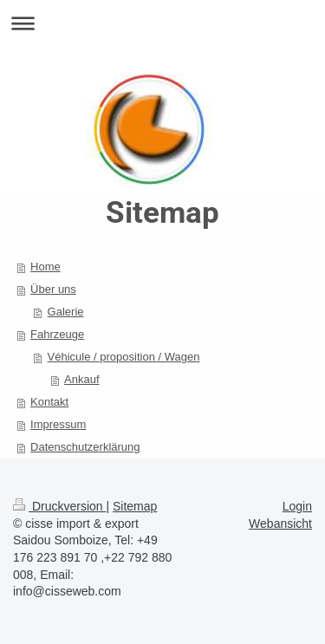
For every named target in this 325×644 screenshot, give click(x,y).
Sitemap (135, 506)
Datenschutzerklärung (85, 447)
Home (45, 267)
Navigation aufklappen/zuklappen (162, 23)
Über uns (53, 289)
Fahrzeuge (57, 334)
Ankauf (81, 379)
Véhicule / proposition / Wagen (124, 357)
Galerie (66, 312)
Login (297, 506)
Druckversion (59, 506)
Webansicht (280, 524)
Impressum (58, 424)
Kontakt (49, 402)
